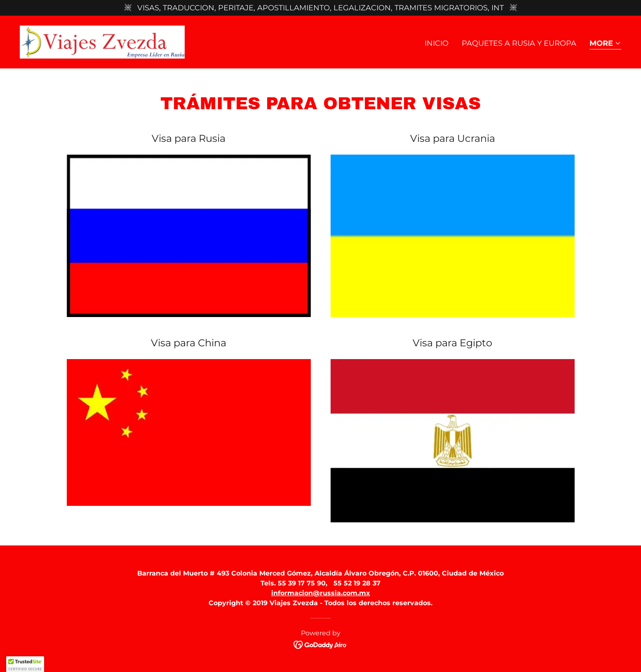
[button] (605, 44)
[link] (102, 42)
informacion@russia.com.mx (321, 593)
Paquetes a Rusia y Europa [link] (519, 43)
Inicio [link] (437, 43)
